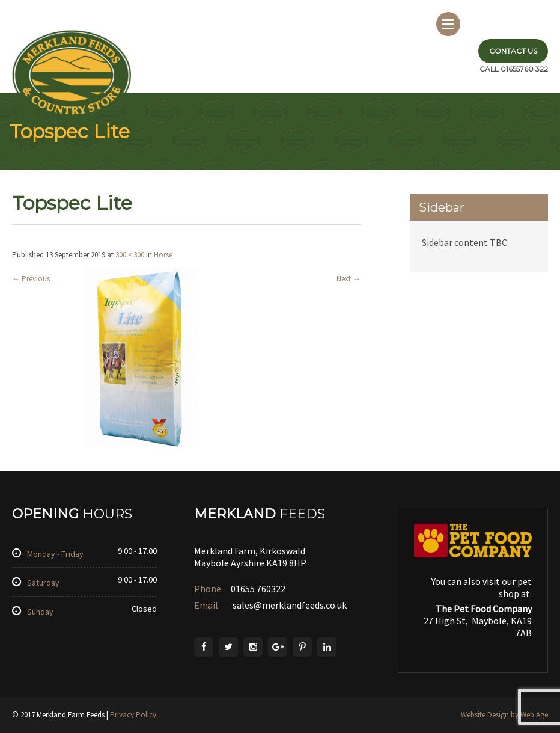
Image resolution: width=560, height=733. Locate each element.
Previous (31, 279)
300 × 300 (130, 255)
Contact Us (513, 51)
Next (348, 279)
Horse (163, 255)
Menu (448, 24)
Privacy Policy (133, 715)
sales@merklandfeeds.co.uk (289, 605)
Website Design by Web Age (504, 715)
